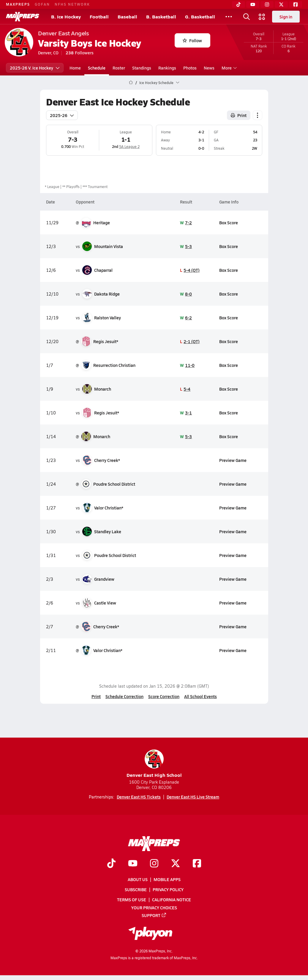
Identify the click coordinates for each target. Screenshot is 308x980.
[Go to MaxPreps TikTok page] (111, 864)
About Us (138, 879)
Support (154, 915)
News (209, 68)
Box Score (228, 222)
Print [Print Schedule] (239, 115)
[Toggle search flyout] (247, 17)
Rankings (167, 68)
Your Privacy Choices (154, 907)
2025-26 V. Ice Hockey (35, 68)
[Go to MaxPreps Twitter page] (176, 864)
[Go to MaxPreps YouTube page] (133, 864)
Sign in (286, 17)
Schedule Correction (124, 696)
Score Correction (164, 696)
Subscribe (136, 889)
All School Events (200, 696)
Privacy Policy (168, 889)
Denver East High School (154, 764)
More (228, 68)
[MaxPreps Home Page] (131, 83)
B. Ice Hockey (66, 16)
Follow (192, 40)
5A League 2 (129, 146)
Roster (119, 68)
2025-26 (62, 115)
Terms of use (132, 899)
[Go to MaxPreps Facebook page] (197, 864)
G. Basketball (200, 16)
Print (96, 696)
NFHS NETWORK (72, 4)
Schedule (97, 68)
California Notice (172, 899)
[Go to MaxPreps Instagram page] (154, 864)
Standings (142, 68)
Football (99, 16)
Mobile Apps (167, 879)
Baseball (127, 16)
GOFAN (42, 4)
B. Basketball (161, 16)
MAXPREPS (18, 4)
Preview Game (233, 460)
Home (75, 68)
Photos (190, 68)
